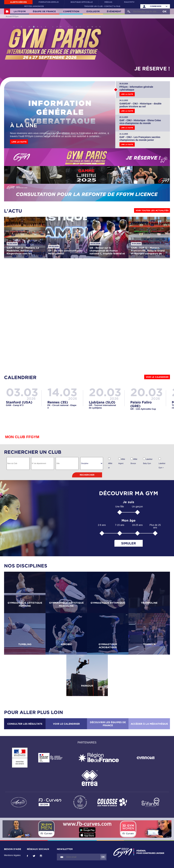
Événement (114, 11)
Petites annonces (34, 6)
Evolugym (93, 11)
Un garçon (137, 507)
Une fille (120, 507)
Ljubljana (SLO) (102, 402)
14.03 (62, 392)
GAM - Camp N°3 (15, 405)
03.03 (22, 392)
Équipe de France (44, 11)
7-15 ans (119, 525)
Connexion (156, 6)
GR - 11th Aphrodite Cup (143, 409)
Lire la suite (19, 142)
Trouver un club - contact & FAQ (102, 6)
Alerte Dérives (18, 2)
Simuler (129, 543)
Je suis (129, 502)
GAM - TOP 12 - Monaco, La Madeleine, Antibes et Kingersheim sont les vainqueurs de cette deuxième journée (23, 253)
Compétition (71, 11)
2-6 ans (102, 525)
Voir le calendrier (157, 377)
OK (165, 11)
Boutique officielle (82, 2)
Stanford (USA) (19, 402)
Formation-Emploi (49, 2)
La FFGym (20, 11)
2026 (31, 398)
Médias (108, 2)
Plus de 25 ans (155, 526)
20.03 (105, 392)
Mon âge (129, 520)
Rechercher (87, 475)
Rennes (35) (58, 402)
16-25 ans (137, 525)
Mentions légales (12, 855)
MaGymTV (129, 2)
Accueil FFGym (7, 11)
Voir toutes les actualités (152, 210)
